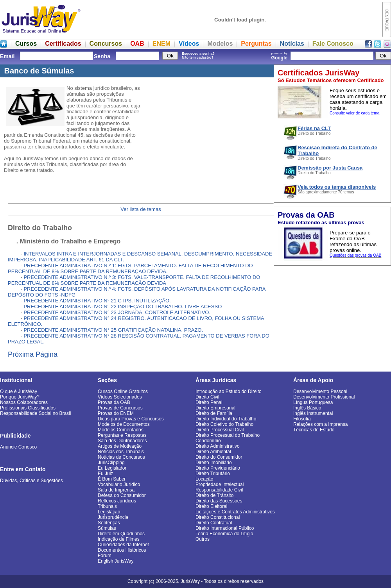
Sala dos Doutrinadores (122, 441)
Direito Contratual (214, 523)
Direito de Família (214, 413)
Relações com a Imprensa (320, 424)
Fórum (105, 556)
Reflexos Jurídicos (117, 501)
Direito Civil (207, 397)
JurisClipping (111, 463)
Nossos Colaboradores (24, 402)
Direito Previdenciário (218, 468)
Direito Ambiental (213, 452)
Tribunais (107, 506)
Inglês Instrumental (313, 413)
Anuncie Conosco (18, 447)
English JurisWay (116, 561)
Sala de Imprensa (116, 490)
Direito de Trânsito (214, 495)
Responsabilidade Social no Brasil (35, 413)
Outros (203, 539)
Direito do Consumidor (219, 457)
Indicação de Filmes (119, 539)
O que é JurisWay (19, 391)
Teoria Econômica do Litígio (224, 534)
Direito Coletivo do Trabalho (224, 424)
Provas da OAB (114, 402)
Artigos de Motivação (120, 446)
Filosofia (302, 419)
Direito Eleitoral (211, 506)
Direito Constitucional (218, 517)
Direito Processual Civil (220, 430)
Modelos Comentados (121, 430)
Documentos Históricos (122, 550)
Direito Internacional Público (225, 528)
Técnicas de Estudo (314, 430)
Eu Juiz (105, 474)
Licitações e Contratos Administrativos (235, 512)
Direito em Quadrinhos (121, 534)
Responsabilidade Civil (219, 490)
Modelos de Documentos (124, 424)
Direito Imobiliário (214, 463)
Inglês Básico (307, 408)
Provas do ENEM (116, 413)
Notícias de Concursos (121, 457)
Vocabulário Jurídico (119, 484)
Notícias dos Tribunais (121, 452)
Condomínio (208, 441)
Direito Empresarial (215, 408)
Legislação (109, 512)
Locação (204, 479)
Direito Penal (209, 402)
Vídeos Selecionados (120, 397)
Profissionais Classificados (28, 408)
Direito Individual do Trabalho (226, 419)
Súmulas (107, 528)
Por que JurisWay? (20, 397)
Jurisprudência (113, 517)
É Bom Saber (112, 479)
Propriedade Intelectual (220, 484)
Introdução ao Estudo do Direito (229, 391)
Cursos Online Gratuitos (123, 391)
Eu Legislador (112, 468)
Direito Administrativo (218, 446)
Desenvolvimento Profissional (324, 397)
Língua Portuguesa (313, 402)
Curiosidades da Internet (123, 545)
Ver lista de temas (141, 209)
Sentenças (109, 523)
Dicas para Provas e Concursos (131, 419)
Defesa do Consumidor (122, 495)
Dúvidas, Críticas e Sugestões (31, 481)
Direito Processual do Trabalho (228, 435)
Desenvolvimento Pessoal (320, 391)
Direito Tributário (213, 474)
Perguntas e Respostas (122, 435)
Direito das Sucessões (219, 501)
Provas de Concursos (120, 408)
